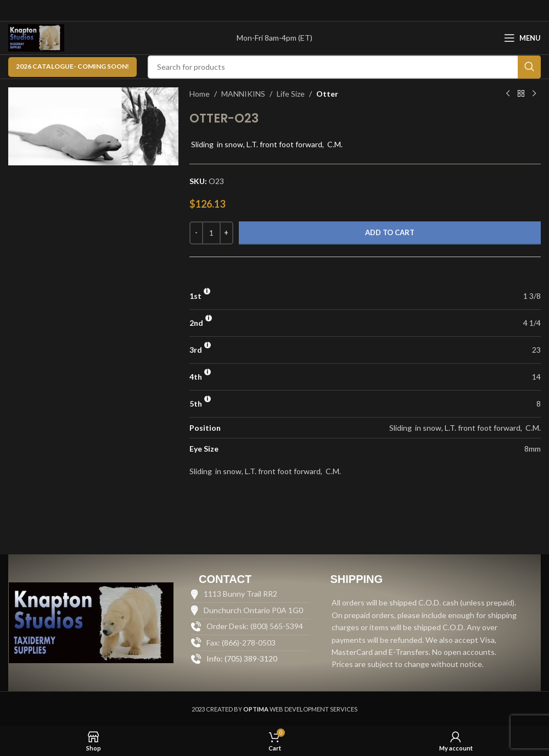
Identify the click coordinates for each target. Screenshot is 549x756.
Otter (327, 94)
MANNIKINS (243, 94)
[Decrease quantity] (196, 233)
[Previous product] (508, 94)
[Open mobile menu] (522, 38)
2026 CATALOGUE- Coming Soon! (72, 66)
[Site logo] (36, 37)
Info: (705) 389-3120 (242, 658)
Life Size (291, 94)
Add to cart (390, 232)
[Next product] (534, 94)
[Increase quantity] (226, 233)
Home (200, 94)
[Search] (344, 67)
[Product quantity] (211, 233)
